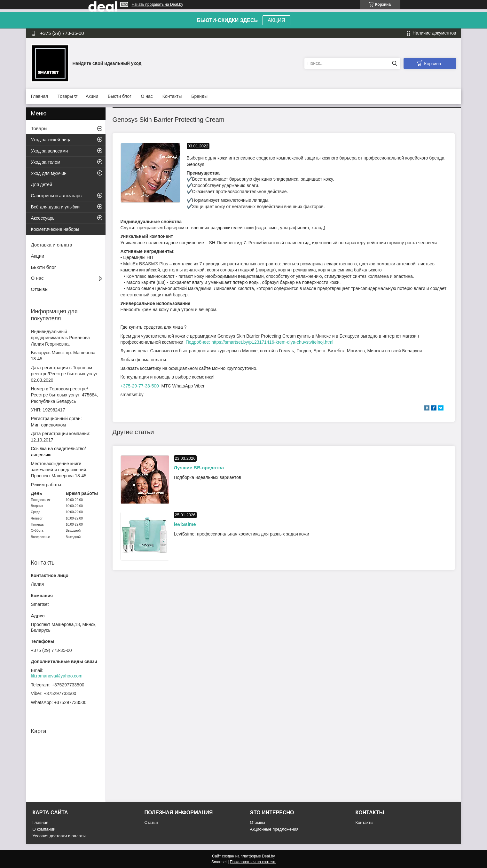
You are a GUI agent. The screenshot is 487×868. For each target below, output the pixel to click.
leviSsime (185, 524)
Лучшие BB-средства (199, 468)
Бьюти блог (119, 96)
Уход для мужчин (49, 173)
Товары (65, 96)
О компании (44, 829)
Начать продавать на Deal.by (157, 4)
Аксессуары (43, 218)
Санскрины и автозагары (57, 196)
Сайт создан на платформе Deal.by (243, 856)
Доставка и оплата (52, 245)
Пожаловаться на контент (253, 862)
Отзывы (40, 289)
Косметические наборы (55, 229)
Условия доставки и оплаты (59, 836)
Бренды (199, 96)
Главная (39, 96)
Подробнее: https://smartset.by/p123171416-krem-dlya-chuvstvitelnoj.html (260, 342)
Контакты (172, 96)
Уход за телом (46, 162)
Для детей (42, 184)
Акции (92, 96)
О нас (147, 96)
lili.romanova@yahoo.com (57, 676)
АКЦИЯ (276, 20)
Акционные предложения (274, 829)
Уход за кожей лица (51, 140)
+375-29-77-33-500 (140, 386)
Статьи (151, 822)
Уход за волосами (50, 151)
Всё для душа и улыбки (55, 207)
